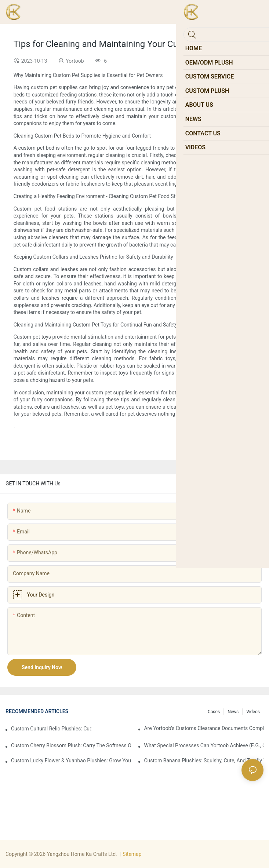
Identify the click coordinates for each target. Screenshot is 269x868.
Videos (253, 712)
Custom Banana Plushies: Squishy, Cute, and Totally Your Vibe (204, 761)
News (233, 712)
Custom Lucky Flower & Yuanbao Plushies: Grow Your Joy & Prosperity (71, 761)
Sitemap (132, 854)
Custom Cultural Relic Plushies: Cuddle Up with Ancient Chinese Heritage (51, 729)
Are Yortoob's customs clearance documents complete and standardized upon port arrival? (204, 728)
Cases (214, 712)
